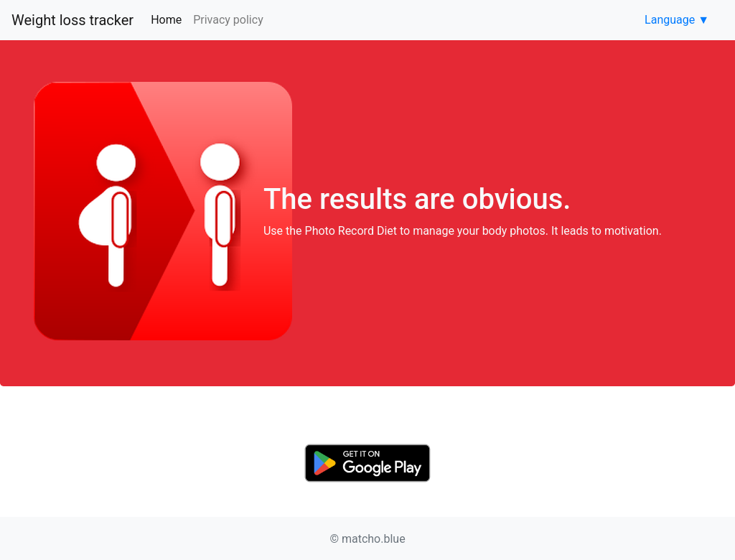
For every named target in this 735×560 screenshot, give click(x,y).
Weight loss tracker (72, 20)
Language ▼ (677, 20)
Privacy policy (228, 20)
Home (169, 19)
